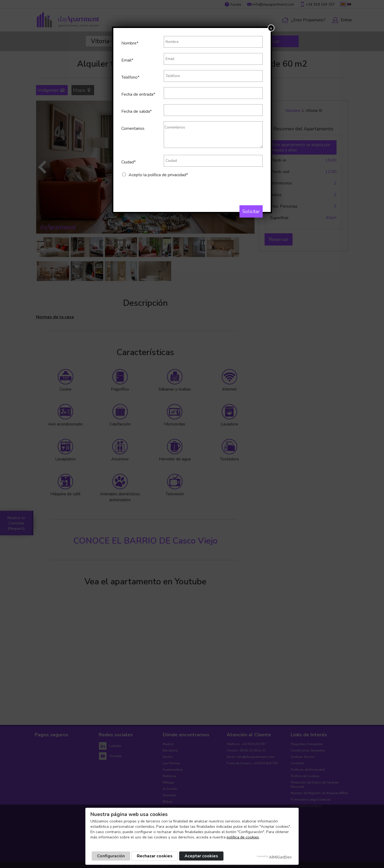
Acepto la (158, 175)
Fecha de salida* (137, 111)
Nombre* (130, 43)
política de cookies (243, 837)
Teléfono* (130, 77)
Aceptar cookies (201, 856)
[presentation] (162, 188)
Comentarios (133, 128)
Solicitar (251, 211)
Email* (127, 60)
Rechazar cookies (155, 856)
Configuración (111, 856)
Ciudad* (129, 162)
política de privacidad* (168, 175)
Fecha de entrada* (138, 94)
